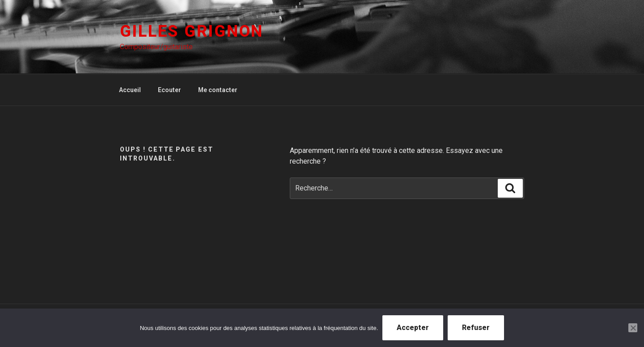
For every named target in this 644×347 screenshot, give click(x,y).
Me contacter (218, 90)
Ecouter (169, 90)
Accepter (413, 328)
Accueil (130, 90)
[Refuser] (633, 328)
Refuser (476, 328)
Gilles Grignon (192, 31)
